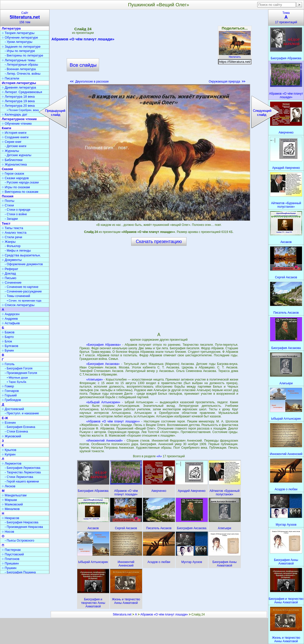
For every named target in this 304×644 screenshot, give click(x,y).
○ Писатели (10, 78)
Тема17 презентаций (286, 18)
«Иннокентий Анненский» (104, 441)
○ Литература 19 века (18, 101)
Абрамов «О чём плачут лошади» (83, 40)
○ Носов (8, 532)
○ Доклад (9, 273)
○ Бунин (8, 350)
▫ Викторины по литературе (24, 56)
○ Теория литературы (18, 33)
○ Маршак (9, 500)
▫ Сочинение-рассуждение (23, 291)
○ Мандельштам (14, 495)
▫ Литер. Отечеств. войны (23, 74)
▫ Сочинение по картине (22, 287)
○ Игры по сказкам (16, 187)
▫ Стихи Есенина (16, 432)
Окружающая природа (227, 82)
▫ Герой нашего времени (22, 481)
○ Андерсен (11, 314)
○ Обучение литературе (20, 37)
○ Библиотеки (12, 160)
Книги (6, 128)
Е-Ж (5, 418)
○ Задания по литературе (21, 47)
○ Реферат (10, 269)
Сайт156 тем (25, 18)
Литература (11, 28)
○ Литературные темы (19, 60)
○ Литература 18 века (18, 97)
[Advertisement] (159, 48)
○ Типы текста (13, 228)
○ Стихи (8, 205)
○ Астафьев (11, 323)
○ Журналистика (14, 164)
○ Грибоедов (11, 400)
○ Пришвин (10, 563)
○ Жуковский (11, 436)
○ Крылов (9, 450)
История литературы (19, 83)
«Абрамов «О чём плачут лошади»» (113, 421)
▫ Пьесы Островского (19, 541)
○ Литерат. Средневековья (22, 92)
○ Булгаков (10, 346)
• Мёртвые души (17, 378)
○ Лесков (9, 486)
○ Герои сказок (13, 173)
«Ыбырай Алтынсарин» (103, 402)
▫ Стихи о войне (16, 214)
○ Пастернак (11, 550)
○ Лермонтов (12, 463)
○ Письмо (9, 278)
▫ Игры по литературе (20, 51)
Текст (6, 223)
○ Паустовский (13, 554)
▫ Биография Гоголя (19, 368)
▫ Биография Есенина (20, 427)
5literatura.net (122, 614)
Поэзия (8, 196)
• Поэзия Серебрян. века (23, 110)
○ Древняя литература (19, 87)
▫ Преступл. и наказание (22, 413)
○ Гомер (8, 386)
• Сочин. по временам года (24, 301)
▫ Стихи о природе (18, 210)
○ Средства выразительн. (21, 255)
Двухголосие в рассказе (89, 82)
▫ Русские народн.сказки (22, 182)
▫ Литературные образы (21, 65)
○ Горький (9, 395)
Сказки (7, 169)
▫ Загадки (11, 219)
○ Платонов (11, 559)
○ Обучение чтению (17, 124)
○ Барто (8, 337)
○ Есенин (9, 423)
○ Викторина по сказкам (20, 192)
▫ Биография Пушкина (20, 572)
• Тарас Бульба (17, 382)
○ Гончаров (10, 391)
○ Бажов (8, 332)
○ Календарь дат (15, 114)
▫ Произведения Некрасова (24, 527)
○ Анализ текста (14, 233)
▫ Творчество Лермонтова (23, 472)
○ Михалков (11, 509)
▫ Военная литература (20, 69)
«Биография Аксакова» (103, 364)
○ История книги (14, 133)
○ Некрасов (10, 518)
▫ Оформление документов (24, 264)
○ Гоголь (8, 364)
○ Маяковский (12, 504)
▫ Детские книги (16, 146)
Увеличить (235, 56)
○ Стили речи (12, 237)
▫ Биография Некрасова (22, 522)
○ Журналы (10, 151)
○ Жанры (9, 242)
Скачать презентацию (159, 241)
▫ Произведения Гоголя (21, 373)
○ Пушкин (9, 568)
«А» (160, 456)
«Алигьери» (95, 380)
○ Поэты (8, 201)
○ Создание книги (15, 137)
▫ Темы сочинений (17, 296)
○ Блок (7, 341)
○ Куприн (9, 454)
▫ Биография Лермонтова (23, 468)
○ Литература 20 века (18, 106)
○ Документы (12, 260)
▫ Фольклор (13, 246)
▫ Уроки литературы (19, 42)
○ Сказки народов (15, 178)
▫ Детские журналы (18, 155)
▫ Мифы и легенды (18, 251)
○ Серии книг (12, 142)
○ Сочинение (12, 283)
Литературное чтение (19, 119)
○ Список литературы (18, 305)
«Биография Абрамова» (103, 345)
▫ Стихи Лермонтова (19, 477)
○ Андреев (10, 319)
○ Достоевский (13, 409)
